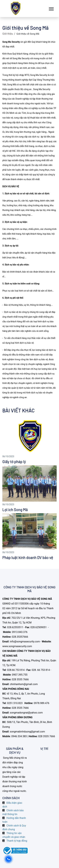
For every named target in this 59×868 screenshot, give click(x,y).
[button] (51, 8)
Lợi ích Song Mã (15, 510)
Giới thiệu (8, 34)
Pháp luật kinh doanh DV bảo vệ (28, 557)
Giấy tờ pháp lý (14, 462)
